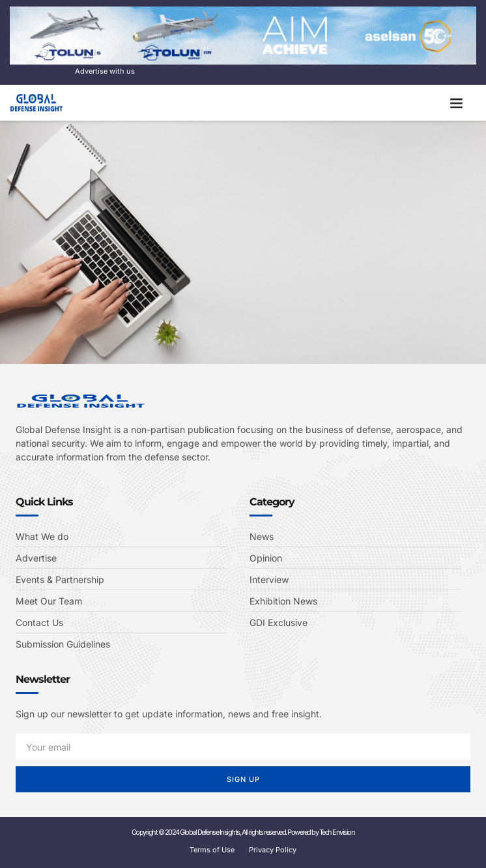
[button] (457, 103)
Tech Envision (337, 832)
